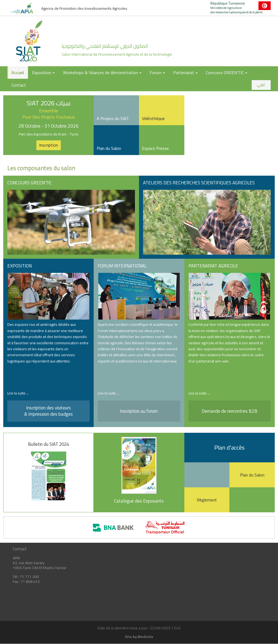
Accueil (18, 72)
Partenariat (185, 72)
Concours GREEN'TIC (227, 72)
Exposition (43, 72)
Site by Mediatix (139, 637)
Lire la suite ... (18, 393)
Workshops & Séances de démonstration (102, 72)
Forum (157, 72)
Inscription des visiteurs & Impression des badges (48, 411)
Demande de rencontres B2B (230, 411)
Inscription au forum (139, 411)
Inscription (49, 145)
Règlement (207, 500)
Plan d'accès (229, 447)
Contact (19, 85)
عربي (261, 84)
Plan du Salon (252, 475)
